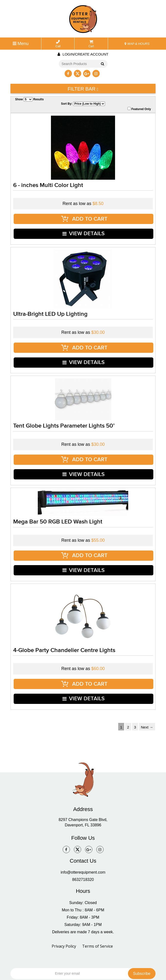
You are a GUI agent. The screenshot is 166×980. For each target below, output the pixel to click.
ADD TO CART (84, 217)
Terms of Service (98, 910)
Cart (91, 44)
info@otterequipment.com (83, 836)
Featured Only (139, 109)
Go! (102, 64)
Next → (147, 691)
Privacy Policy (64, 910)
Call (58, 44)
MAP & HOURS (137, 44)
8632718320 (83, 844)
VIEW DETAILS (84, 228)
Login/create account (83, 54)
